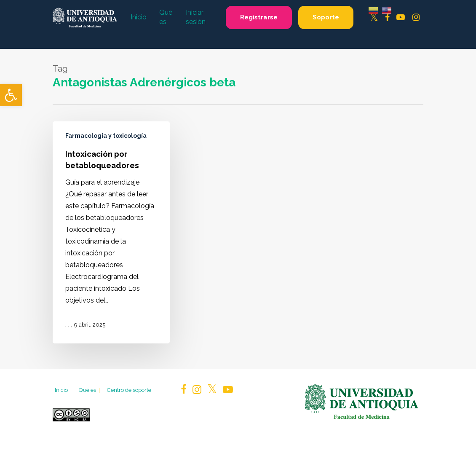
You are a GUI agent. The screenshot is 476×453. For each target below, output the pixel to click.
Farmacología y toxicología (106, 136)
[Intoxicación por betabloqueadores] (111, 232)
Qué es (90, 390)
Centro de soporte (129, 390)
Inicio (64, 390)
